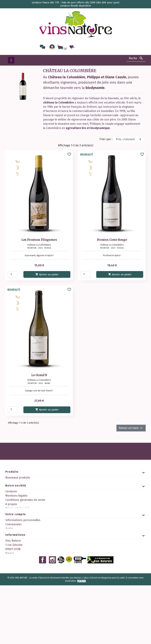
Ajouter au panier (47, 274)
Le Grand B (39, 375)
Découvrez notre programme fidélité (29, 534)
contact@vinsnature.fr (39, 610)
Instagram (52, 618)
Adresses (11, 562)
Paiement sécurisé (17, 517)
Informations (15, 583)
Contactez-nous (16, 526)
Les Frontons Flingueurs (39, 240)
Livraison (11, 500)
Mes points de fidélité (19, 574)
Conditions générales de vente (25, 509)
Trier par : (106, 139)
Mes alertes (13, 570)
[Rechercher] (136, 58)
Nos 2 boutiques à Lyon (20, 530)
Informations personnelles (23, 549)
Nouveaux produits (18, 478)
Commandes (13, 553)
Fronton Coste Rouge (112, 240)
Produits (12, 472)
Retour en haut (131, 428)
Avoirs (9, 557)
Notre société (16, 495)
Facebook (43, 618)
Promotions (13, 482)
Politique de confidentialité (23, 522)
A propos (11, 513)
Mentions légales (16, 505)
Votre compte (16, 543)
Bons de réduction (17, 566)
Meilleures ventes (17, 486)
